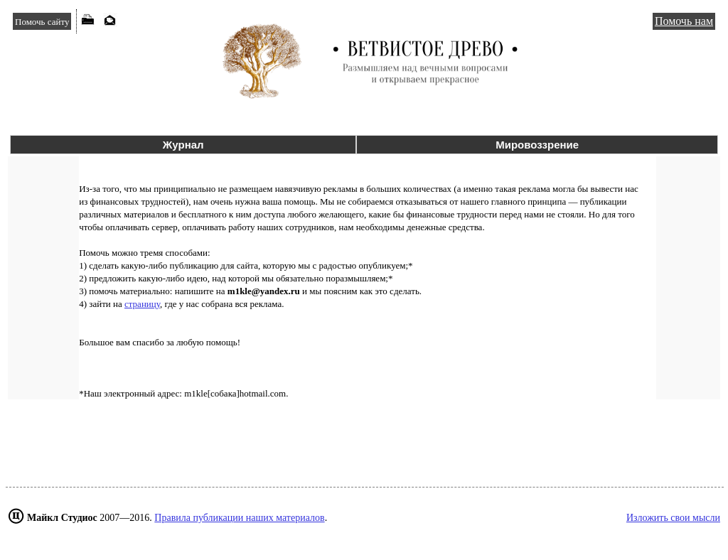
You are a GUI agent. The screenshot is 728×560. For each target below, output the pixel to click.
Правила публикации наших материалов (239, 518)
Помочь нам (684, 21)
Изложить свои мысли (673, 518)
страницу (142, 304)
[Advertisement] (364, 444)
